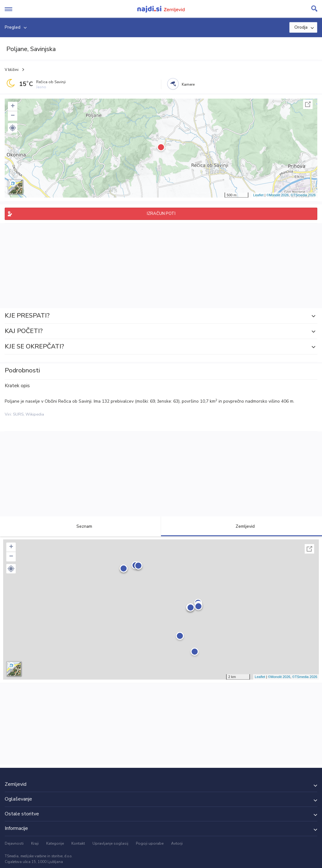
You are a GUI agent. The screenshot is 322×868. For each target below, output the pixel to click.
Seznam (81, 526)
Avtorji (177, 843)
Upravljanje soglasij (110, 843)
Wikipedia (35, 414)
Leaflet (258, 195)
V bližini (12, 70)
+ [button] (13, 106)
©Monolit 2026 (278, 195)
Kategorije (55, 843)
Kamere (188, 84)
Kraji (35, 843)
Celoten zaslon (308, 104)
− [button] (13, 116)
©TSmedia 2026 (303, 195)
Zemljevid (241, 526)
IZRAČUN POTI (161, 214)
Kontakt (78, 843)
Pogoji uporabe (150, 843)
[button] (13, 128)
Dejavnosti (14, 843)
